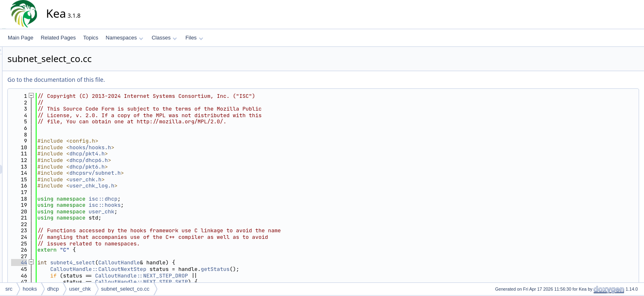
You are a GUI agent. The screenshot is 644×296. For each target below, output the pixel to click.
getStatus (289, 269)
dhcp (53, 289)
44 (93, 262)
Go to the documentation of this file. (130, 80)
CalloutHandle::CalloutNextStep (172, 269)
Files (194, 38)
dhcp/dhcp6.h (163, 160)
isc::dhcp (177, 199)
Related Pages (58, 38)
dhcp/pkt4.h (161, 154)
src (9, 289)
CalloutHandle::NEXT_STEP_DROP (215, 276)
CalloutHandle (193, 262)
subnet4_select (146, 262)
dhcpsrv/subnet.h (169, 173)
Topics (91, 38)
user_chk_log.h (166, 186)
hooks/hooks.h (164, 147)
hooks (30, 289)
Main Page (21, 38)
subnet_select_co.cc (125, 289)
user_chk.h (159, 179)
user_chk (175, 212)
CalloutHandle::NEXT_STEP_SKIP (215, 282)
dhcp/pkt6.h (161, 167)
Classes (164, 38)
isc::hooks (179, 205)
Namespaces (124, 38)
